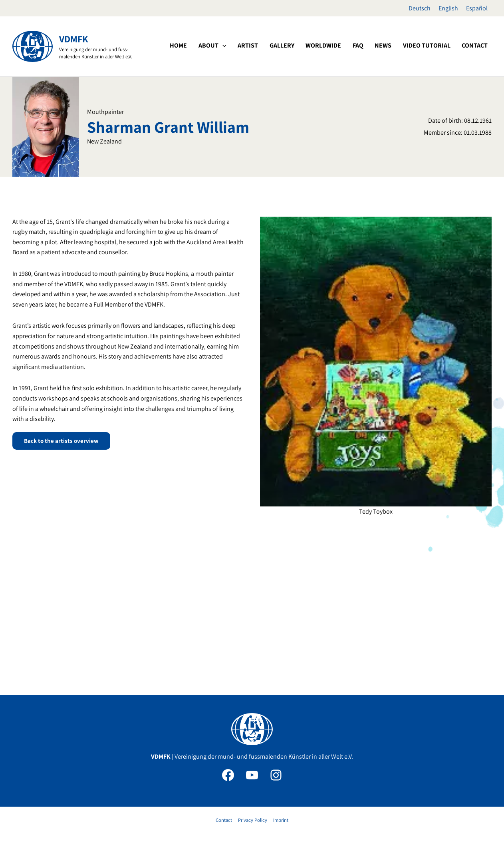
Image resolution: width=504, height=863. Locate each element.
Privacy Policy (253, 820)
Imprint (280, 820)
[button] (258, 46)
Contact (225, 820)
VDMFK (74, 39)
